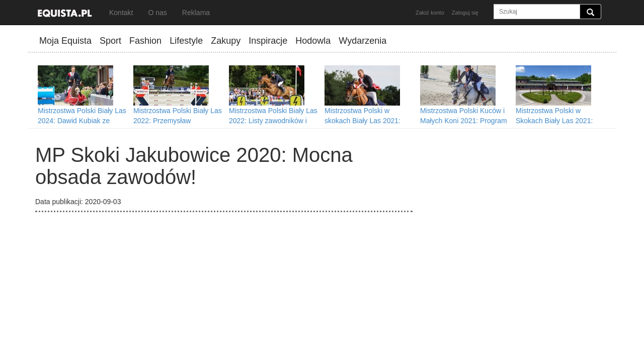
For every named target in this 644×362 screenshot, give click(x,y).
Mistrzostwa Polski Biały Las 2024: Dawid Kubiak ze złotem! (82, 121)
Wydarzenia (363, 41)
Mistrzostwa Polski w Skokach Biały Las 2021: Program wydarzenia (554, 121)
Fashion (145, 41)
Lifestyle (186, 41)
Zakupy (226, 41)
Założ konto (430, 13)
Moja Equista (65, 41)
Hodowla (313, 41)
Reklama (196, 13)
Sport (110, 41)
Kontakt (121, 13)
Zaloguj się (465, 13)
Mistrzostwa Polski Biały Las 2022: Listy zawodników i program (273, 121)
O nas (157, 13)
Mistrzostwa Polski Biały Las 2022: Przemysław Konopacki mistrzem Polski (178, 121)
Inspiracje (268, 41)
